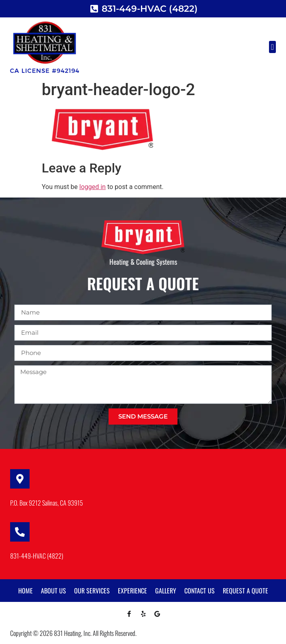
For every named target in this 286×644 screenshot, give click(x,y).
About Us (53, 591)
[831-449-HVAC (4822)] (20, 532)
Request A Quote (245, 591)
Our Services (92, 591)
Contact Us (200, 591)
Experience (132, 591)
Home (26, 591)
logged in (93, 187)
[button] (272, 47)
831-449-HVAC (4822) (37, 556)
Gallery (166, 591)
